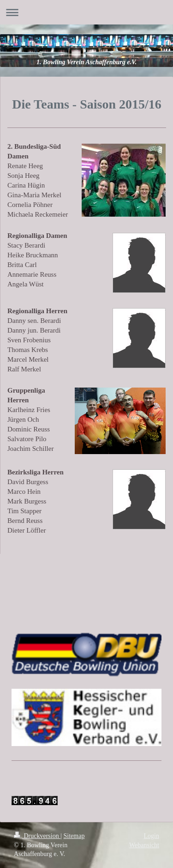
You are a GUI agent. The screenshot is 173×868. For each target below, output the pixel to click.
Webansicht (144, 845)
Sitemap (74, 836)
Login (152, 836)
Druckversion (37, 836)
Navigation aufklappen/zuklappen (86, 12)
